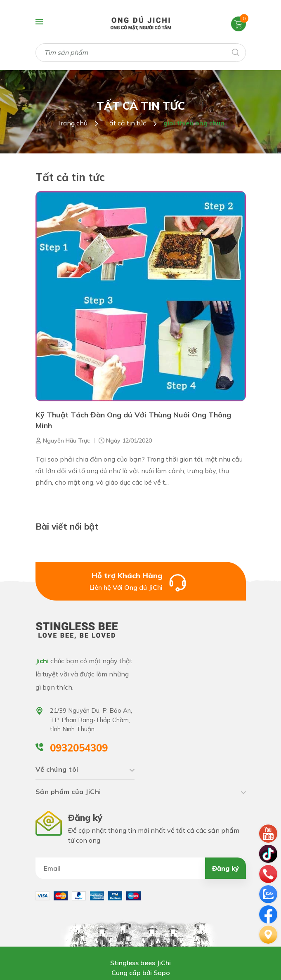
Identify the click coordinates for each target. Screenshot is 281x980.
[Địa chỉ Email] (141, 868)
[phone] (268, 873)
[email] (268, 914)
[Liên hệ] (268, 934)
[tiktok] (268, 853)
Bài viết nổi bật (67, 526)
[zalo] (268, 893)
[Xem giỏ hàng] (238, 24)
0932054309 (79, 748)
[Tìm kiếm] (235, 52)
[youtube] (268, 833)
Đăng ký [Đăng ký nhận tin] (226, 868)
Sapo (162, 973)
